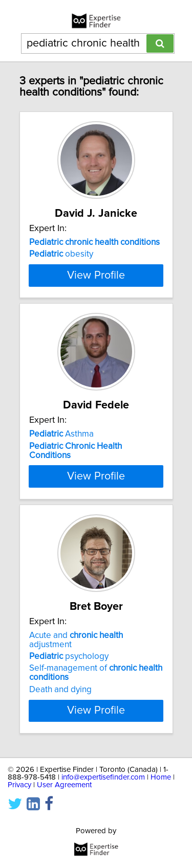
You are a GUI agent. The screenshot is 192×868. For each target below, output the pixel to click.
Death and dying (60, 765)
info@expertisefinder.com (103, 852)
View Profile (96, 317)
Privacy (19, 860)
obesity (61, 254)
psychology (69, 732)
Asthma (61, 476)
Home (161, 852)
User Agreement (64, 860)
